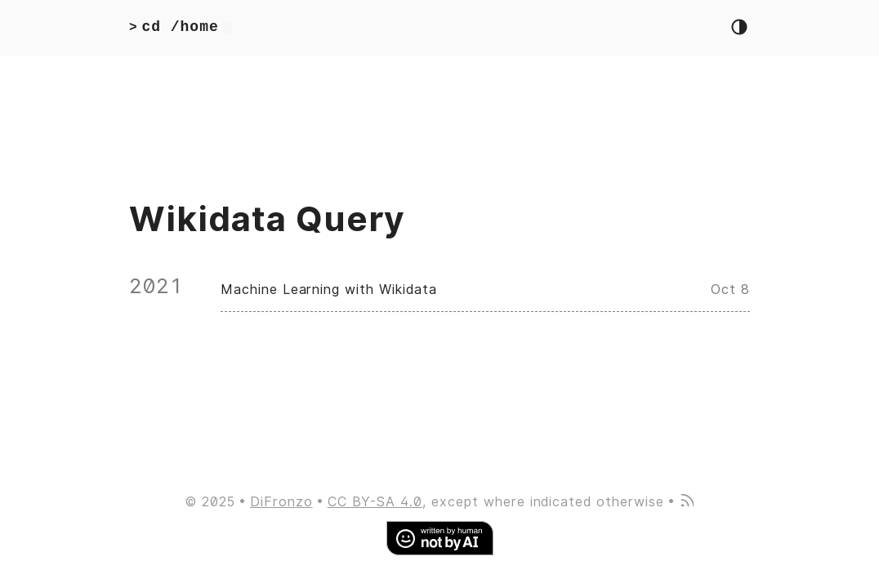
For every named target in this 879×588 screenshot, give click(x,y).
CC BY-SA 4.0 (375, 502)
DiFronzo (281, 502)
